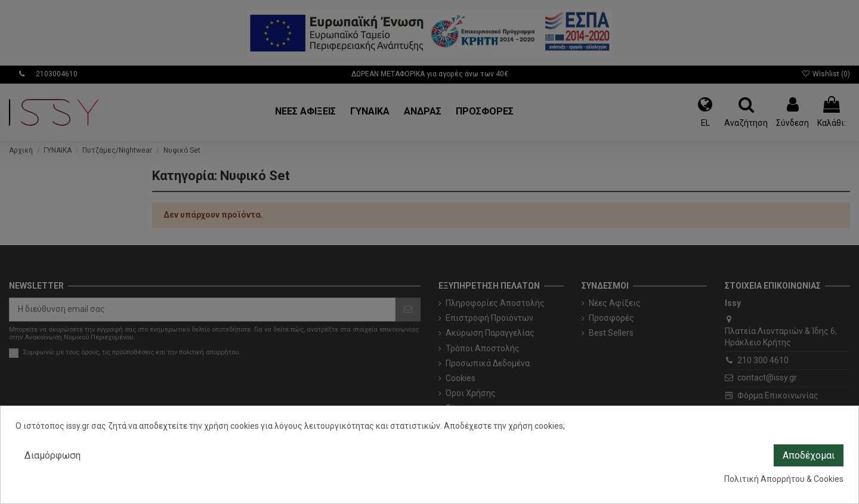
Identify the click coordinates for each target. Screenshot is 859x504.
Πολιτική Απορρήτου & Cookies (784, 479)
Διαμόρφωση (52, 455)
